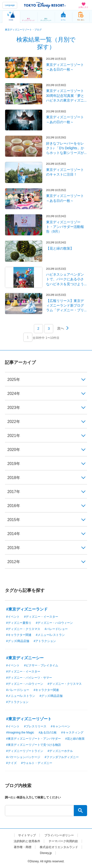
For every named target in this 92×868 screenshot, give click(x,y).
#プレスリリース (35, 726)
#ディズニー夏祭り (19, 623)
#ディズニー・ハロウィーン (54, 623)
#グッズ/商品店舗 (18, 641)
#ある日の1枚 (47, 733)
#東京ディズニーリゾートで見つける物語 (33, 745)
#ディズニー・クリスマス (23, 629)
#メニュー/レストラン (50, 635)
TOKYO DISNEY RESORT (45, 5)
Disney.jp (46, 853)
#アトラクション (45, 641)
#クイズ (11, 763)
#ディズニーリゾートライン (25, 751)
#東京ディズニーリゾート (29, 719)
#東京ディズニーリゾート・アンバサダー (33, 739)
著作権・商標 (23, 847)
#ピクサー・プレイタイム (41, 665)
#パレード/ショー (56, 629)
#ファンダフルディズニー (62, 757)
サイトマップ (27, 835)
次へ (61, 328)
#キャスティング (72, 733)
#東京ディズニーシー (25, 658)
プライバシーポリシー (59, 835)
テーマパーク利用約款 (63, 841)
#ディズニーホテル (60, 751)
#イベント (13, 617)
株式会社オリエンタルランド (59, 847)
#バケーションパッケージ (23, 757)
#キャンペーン (60, 726)
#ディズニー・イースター (41, 617)
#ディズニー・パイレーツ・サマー (29, 678)
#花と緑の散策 (75, 739)
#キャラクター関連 (19, 635)
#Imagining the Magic (20, 733)
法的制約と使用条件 (27, 841)
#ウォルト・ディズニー (37, 763)
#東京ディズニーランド (27, 609)
